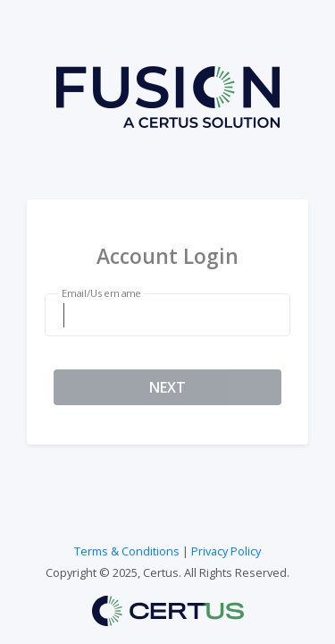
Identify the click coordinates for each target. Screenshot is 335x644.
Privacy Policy (226, 551)
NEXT (167, 387)
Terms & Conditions (127, 551)
